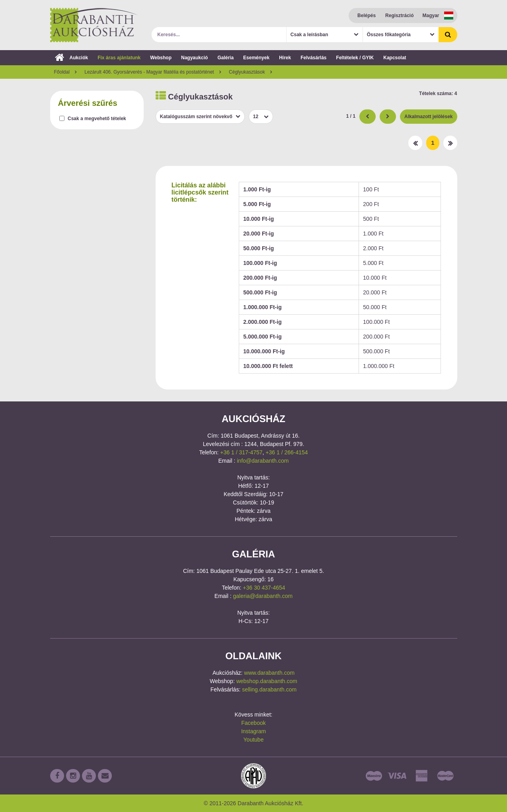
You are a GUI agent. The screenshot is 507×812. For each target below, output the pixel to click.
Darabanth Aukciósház (94, 25)
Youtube (254, 740)
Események (256, 58)
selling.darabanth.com (269, 689)
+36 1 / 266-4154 (287, 452)
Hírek (285, 58)
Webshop (161, 58)
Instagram (253, 731)
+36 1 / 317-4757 (241, 452)
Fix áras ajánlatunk (119, 58)
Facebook (253, 723)
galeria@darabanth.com (263, 596)
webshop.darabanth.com (267, 681)
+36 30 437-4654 (264, 588)
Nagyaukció (194, 58)
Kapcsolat (395, 58)
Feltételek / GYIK (355, 58)
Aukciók (72, 58)
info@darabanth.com (263, 461)
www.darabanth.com (269, 673)
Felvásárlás (313, 58)
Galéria (225, 58)
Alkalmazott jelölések (428, 117)
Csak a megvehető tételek (97, 119)
